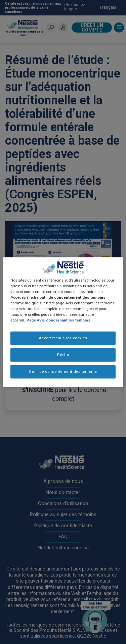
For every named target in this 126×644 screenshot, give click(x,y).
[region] (63, 322)
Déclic (63, 355)
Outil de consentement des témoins (63, 371)
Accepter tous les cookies (63, 338)
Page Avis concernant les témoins (58, 320)
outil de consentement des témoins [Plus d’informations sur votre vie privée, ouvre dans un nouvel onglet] (72, 297)
